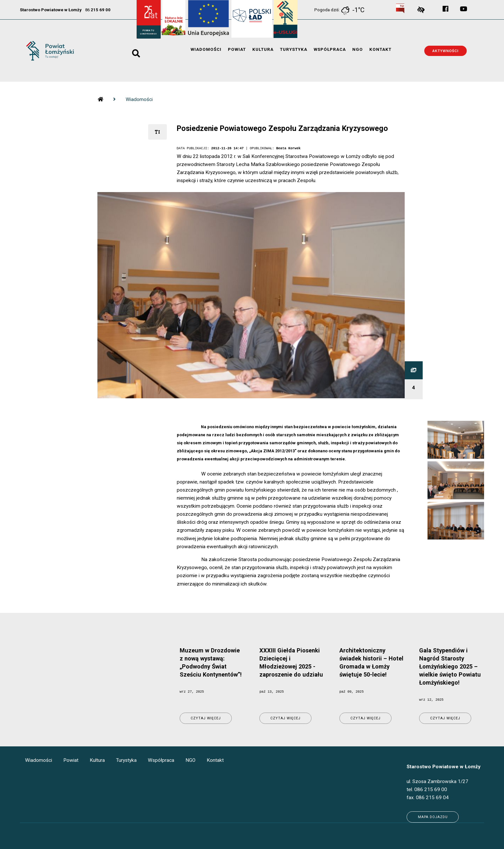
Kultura (263, 50)
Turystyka (294, 50)
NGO (358, 50)
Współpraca (330, 50)
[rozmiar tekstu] (157, 132)
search (136, 51)
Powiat (237, 50)
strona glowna (100, 95)
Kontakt (380, 50)
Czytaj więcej (206, 718)
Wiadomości (206, 50)
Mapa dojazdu (433, 817)
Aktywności (446, 51)
